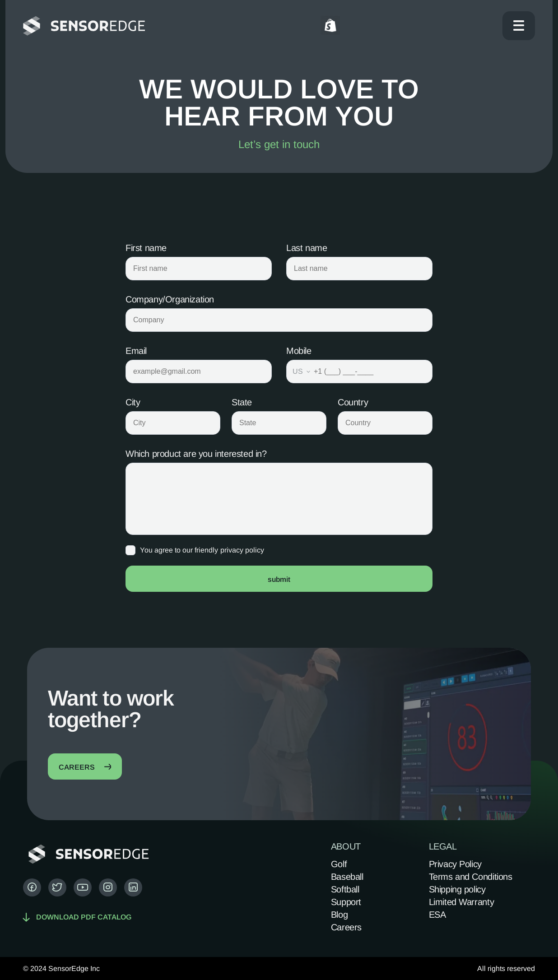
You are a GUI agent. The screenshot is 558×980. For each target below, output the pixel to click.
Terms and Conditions (471, 877)
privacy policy (242, 550)
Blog (339, 915)
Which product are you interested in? (196, 454)
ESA (437, 915)
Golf (339, 864)
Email (136, 351)
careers (85, 767)
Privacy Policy (455, 864)
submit (279, 579)
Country (353, 402)
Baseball (347, 877)
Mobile (299, 351)
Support (346, 902)
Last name (307, 248)
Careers (346, 927)
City (133, 402)
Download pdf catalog (77, 917)
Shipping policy (457, 889)
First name (146, 248)
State (242, 402)
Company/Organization (170, 299)
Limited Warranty (462, 902)
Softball (345, 889)
